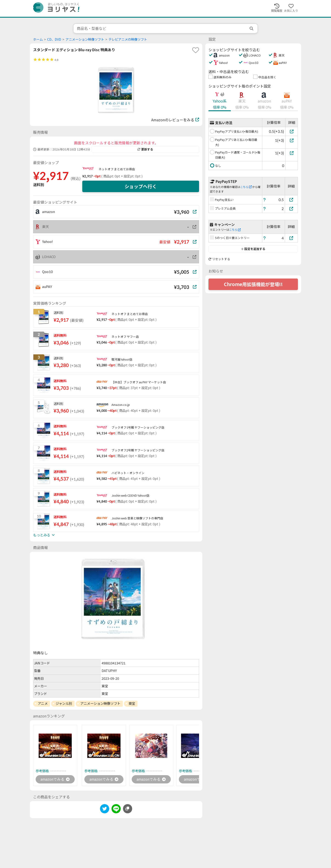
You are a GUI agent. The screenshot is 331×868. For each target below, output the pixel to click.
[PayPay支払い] (291, 200)
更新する (145, 149)
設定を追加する (253, 249)
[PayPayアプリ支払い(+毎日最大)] (292, 131)
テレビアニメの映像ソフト (128, 39)
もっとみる (44, 535)
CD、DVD (54, 39)
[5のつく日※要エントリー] (291, 238)
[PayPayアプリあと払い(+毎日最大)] (292, 140)
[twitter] (105, 810)
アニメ (43, 703)
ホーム (38, 39)
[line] (116, 810)
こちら (246, 187)
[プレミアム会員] (291, 209)
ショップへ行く (141, 186)
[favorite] (196, 50)
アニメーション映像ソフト (85, 39)
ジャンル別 (64, 703)
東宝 (132, 703)
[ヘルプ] (265, 200)
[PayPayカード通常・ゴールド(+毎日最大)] (292, 153)
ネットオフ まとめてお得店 (117, 169)
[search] (252, 28)
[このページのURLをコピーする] (128, 809)
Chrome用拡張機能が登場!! (253, 284)
